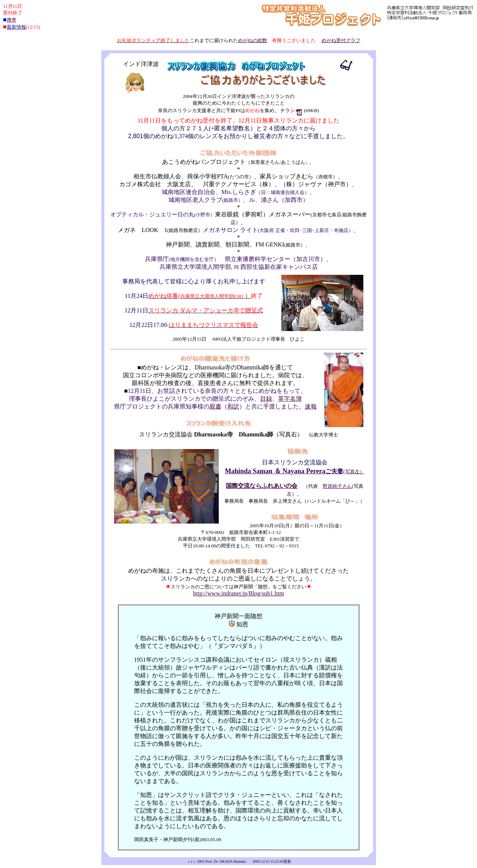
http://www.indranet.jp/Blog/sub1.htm (238, 593)
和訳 (233, 406)
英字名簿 (290, 399)
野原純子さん (337, 486)
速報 (311, 406)
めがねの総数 (253, 40)
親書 (215, 406)
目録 (266, 399)
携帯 (12, 20)
